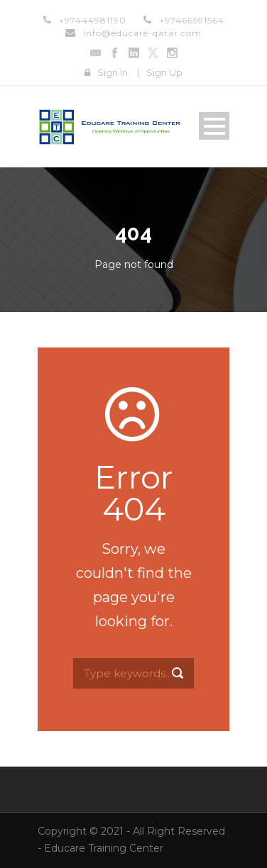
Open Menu (214, 126)
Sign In (113, 72)
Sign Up (164, 72)
